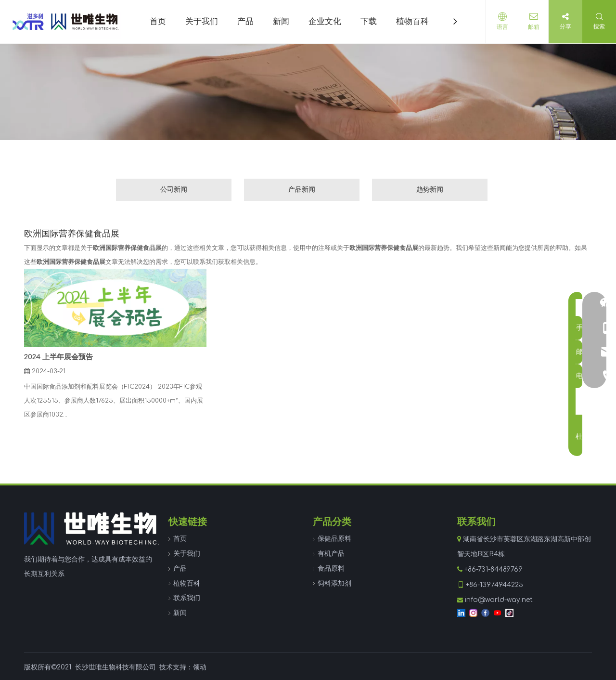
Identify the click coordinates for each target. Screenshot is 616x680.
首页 (180, 539)
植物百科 (187, 583)
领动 (200, 667)
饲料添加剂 (334, 583)
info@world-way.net (499, 600)
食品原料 (331, 569)
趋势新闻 (430, 190)
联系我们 (187, 598)
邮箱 (531, 27)
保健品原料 (334, 539)
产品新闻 (302, 190)
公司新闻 (174, 190)
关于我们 (187, 554)
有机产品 (331, 554)
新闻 (180, 613)
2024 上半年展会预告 (58, 357)
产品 (180, 569)
